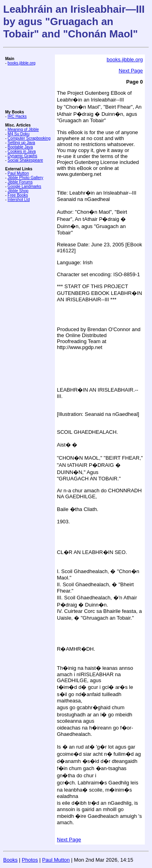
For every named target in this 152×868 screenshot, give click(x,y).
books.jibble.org (21, 63)
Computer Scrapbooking (29, 138)
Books (10, 860)
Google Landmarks (24, 186)
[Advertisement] (29, 88)
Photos (30, 860)
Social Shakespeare (25, 160)
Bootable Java (20, 147)
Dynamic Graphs (22, 156)
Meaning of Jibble (23, 130)
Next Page (131, 71)
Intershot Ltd (19, 200)
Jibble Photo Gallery (25, 178)
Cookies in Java (22, 151)
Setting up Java (21, 143)
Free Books (18, 195)
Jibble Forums (20, 182)
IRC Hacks (17, 116)
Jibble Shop (18, 191)
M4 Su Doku (19, 134)
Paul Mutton (18, 173)
